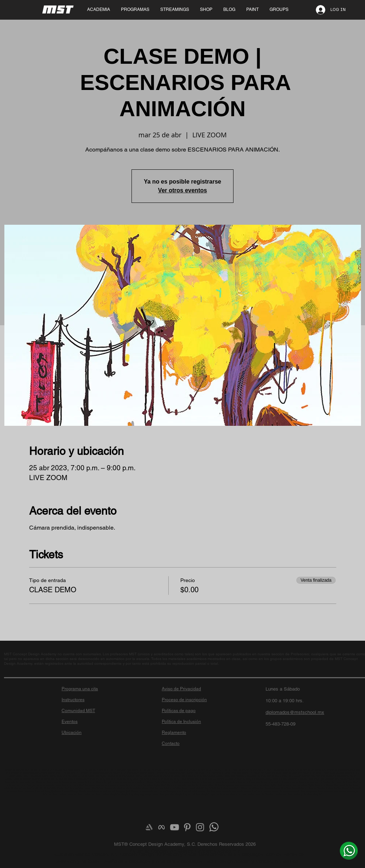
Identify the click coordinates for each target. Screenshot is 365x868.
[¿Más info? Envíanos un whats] (349, 851)
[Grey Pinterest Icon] (187, 827)
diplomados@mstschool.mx (295, 712)
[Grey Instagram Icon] (200, 827)
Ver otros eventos (182, 190)
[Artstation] (149, 827)
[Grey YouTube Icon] (174, 827)
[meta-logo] (162, 827)
